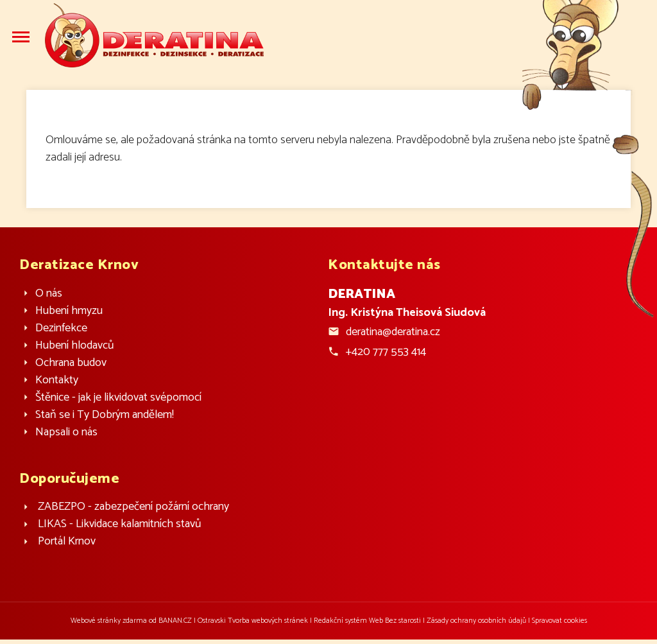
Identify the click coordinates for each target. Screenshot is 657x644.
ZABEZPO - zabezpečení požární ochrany (133, 507)
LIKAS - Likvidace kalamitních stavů (120, 524)
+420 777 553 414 (386, 352)
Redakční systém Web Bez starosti (367, 621)
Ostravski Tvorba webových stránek (253, 621)
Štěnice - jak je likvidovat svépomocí (118, 398)
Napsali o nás (66, 432)
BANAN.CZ (175, 621)
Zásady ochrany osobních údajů (476, 621)
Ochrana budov (71, 363)
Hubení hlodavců (75, 346)
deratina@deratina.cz (393, 332)
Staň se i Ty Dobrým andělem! (105, 415)
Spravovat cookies (559, 621)
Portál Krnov (67, 542)
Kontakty (57, 380)
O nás (49, 294)
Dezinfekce (61, 328)
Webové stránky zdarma (109, 621)
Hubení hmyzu (69, 311)
